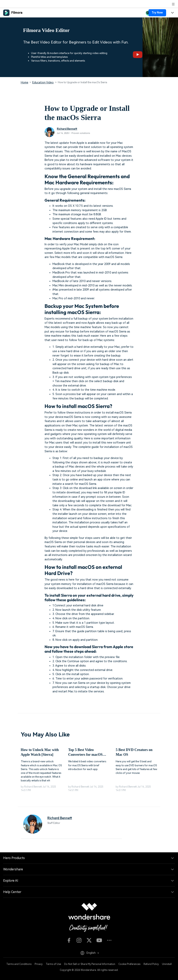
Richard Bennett (67, 129)
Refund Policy (151, 964)
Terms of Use (53, 964)
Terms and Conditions (19, 964)
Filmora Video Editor (46, 30)
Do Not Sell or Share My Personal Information (90, 964)
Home (25, 82)
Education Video (43, 82)
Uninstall (167, 964)
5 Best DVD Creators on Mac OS (134, 752)
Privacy (39, 964)
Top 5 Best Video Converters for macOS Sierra (85, 752)
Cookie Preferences (129, 964)
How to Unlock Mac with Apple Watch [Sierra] (40, 752)
